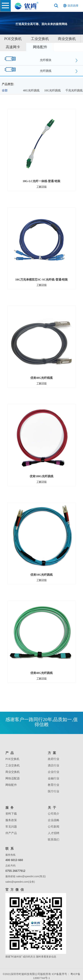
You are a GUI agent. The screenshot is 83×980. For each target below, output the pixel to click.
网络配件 (40, 47)
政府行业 (54, 759)
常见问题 (11, 827)
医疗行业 (54, 791)
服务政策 (11, 820)
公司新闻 (54, 827)
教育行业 (54, 785)
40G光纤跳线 (31, 90)
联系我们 (54, 840)
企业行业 (54, 772)
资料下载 (11, 814)
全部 (5, 90)
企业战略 (54, 820)
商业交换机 (67, 39)
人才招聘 (54, 833)
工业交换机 (40, 39)
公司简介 (54, 814)
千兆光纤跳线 (74, 90)
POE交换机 (12, 759)
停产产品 (11, 833)
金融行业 (54, 778)
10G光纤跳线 (52, 90)
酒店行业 (54, 765)
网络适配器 (13, 778)
